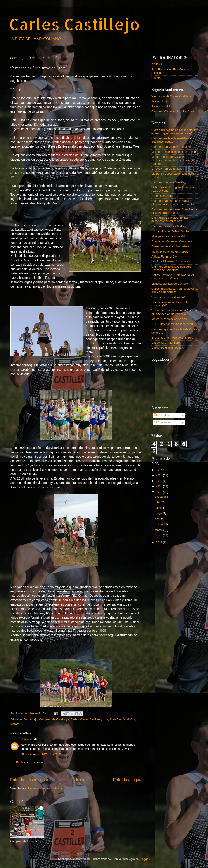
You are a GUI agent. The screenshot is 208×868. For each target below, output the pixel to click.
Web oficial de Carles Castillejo (171, 96)
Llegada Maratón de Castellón (170, 284)
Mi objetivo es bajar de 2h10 (169, 236)
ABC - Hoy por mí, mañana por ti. (173, 324)
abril (158, 519)
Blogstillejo (31, 719)
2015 (159, 475)
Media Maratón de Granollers (170, 252)
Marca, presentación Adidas (169, 319)
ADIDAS (157, 65)
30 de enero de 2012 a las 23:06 (41, 754)
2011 (159, 543)
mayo (159, 513)
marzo (159, 525)
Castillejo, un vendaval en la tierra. (173, 147)
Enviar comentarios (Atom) (45, 788)
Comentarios (164, 422)
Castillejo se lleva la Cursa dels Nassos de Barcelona (171, 268)
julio (158, 502)
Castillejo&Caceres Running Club (173, 111)
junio (158, 508)
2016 (159, 470)
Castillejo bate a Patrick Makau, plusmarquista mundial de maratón (173, 203)
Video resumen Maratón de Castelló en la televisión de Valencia (174, 312)
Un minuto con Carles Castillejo (171, 231)
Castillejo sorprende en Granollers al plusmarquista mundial (175, 211)
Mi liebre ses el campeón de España (174, 152)
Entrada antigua (127, 780)
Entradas (161, 415)
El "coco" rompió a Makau (168, 169)
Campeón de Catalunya (54, 719)
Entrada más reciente (29, 780)
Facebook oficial (162, 107)
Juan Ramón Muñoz (122, 719)
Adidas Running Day (164, 257)
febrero (160, 530)
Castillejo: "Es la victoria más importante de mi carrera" (170, 219)
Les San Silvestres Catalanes (170, 262)
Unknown (27, 739)
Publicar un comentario (31, 762)
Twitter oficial (160, 101)
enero (159, 536)
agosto (160, 497)
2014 (159, 481)
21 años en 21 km (163, 196)
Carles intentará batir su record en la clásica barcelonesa (175, 290)
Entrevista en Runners (166, 343)
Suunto (156, 78)
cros (105, 719)
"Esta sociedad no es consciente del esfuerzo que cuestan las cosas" (174, 132)
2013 (159, 486)
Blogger (144, 859)
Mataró (15, 724)
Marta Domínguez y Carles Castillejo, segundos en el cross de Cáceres (174, 160)
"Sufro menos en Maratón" (168, 297)
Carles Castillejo (74, 24)
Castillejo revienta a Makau (169, 226)
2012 (159, 492)
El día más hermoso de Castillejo (172, 338)
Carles (75, 719)
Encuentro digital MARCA (168, 348)
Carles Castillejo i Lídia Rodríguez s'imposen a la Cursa (173, 277)
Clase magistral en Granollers (170, 246)
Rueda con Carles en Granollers (172, 241)
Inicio (81, 780)
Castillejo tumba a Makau (167, 182)
